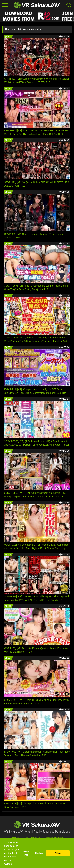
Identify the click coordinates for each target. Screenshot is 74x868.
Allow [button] (58, 853)
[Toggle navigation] (5, 5)
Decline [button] (39, 853)
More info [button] (26, 853)
